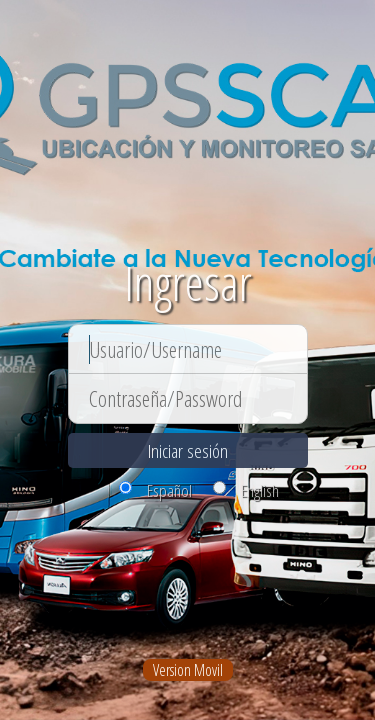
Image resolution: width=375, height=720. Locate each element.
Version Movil (188, 670)
